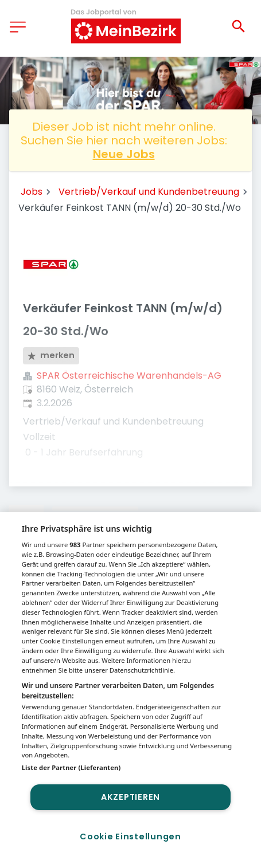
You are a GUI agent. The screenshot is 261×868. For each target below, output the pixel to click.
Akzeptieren (130, 797)
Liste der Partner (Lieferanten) (71, 767)
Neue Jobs (124, 154)
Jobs (32, 192)
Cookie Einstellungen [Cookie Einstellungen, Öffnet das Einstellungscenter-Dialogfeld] (130, 836)
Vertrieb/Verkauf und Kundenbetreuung (149, 192)
